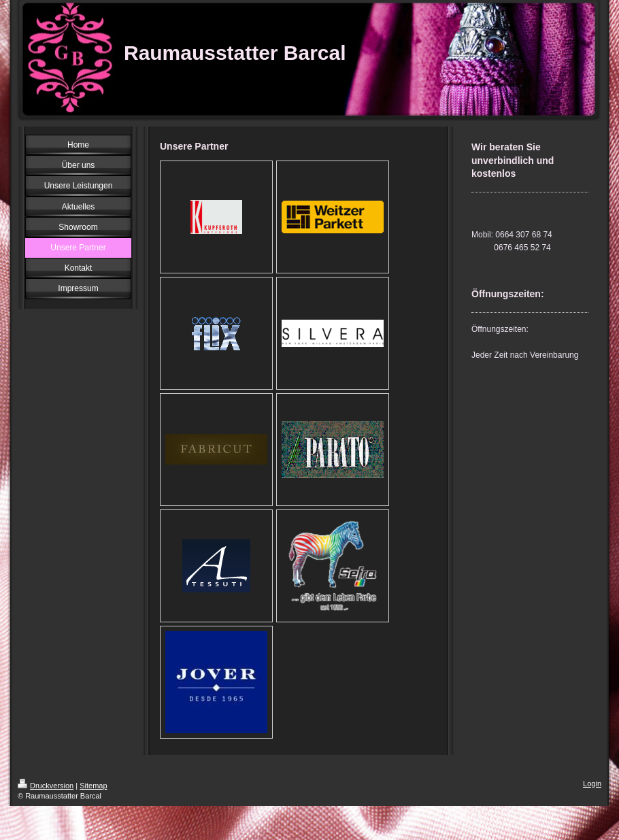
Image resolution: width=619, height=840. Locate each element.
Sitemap (93, 786)
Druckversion (46, 786)
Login (592, 784)
